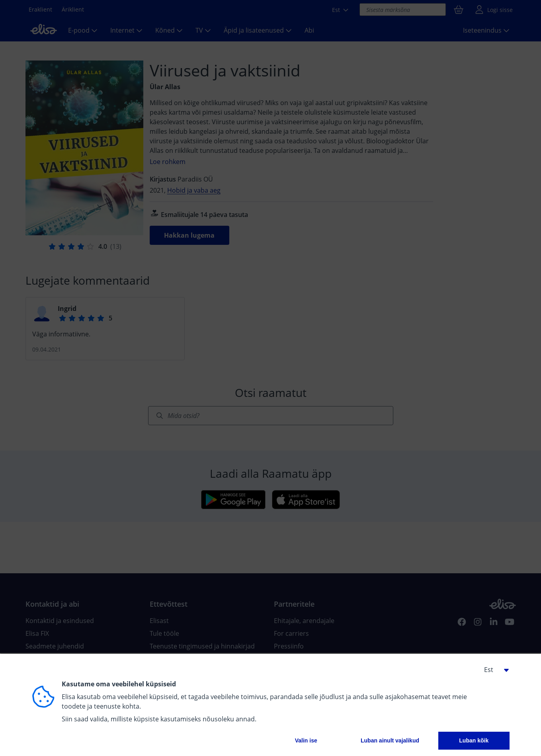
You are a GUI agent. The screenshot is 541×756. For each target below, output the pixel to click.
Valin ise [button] (306, 740)
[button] (494, 670)
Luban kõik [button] (474, 740)
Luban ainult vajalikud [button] (390, 740)
